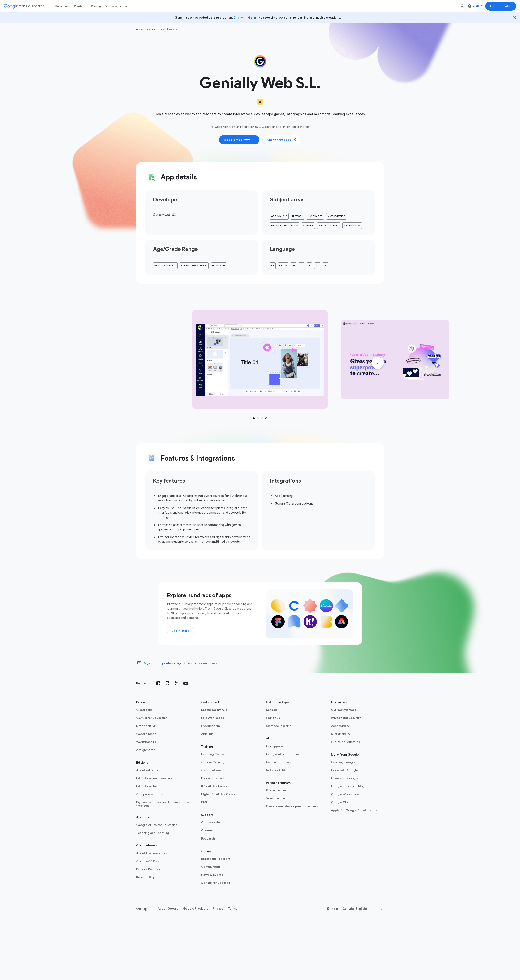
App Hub (152, 30)
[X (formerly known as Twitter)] (177, 683)
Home (139, 30)
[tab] (260, 360)
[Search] (463, 6)
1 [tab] (254, 418)
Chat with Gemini (246, 18)
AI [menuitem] (106, 6)
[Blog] (167, 683)
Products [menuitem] (81, 6)
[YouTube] (186, 683)
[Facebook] (158, 683)
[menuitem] (96, 6)
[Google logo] (144, 909)
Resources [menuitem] (119, 6)
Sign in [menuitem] (475, 6)
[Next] (378, 363)
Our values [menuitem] (62, 6)
